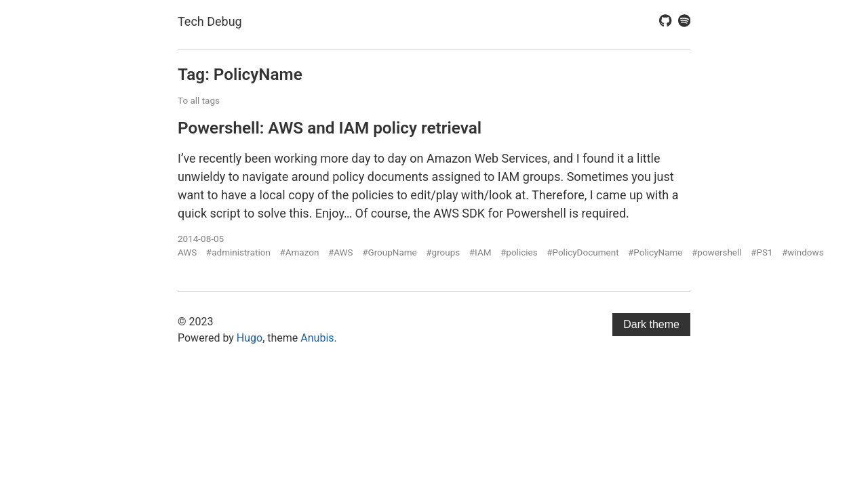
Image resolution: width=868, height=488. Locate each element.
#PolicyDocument (583, 252)
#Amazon (299, 252)
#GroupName (390, 252)
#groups (443, 252)
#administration (238, 252)
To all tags (199, 100)
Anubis (317, 338)
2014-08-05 (201, 239)
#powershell (717, 252)
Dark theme (651, 324)
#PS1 (762, 252)
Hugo (250, 338)
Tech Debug (210, 21)
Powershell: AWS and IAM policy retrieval (330, 128)
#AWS (341, 252)
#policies (519, 252)
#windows (803, 252)
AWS (187, 252)
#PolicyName (655, 252)
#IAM (480, 252)
